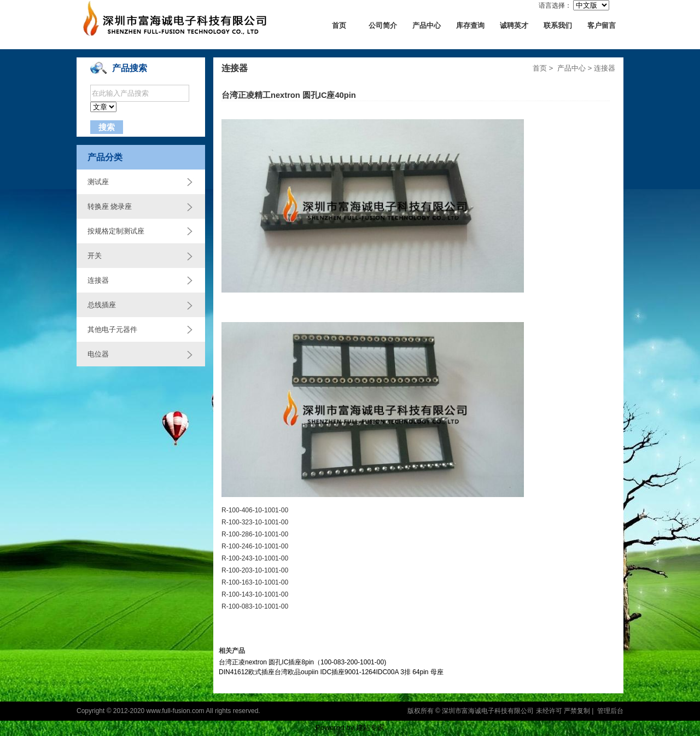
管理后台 (610, 711)
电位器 (98, 354)
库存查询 (470, 25)
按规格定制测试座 (116, 231)
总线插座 (102, 305)
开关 (95, 256)
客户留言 (602, 25)
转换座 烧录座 (110, 206)
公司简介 (383, 25)
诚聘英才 (514, 25)
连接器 (98, 280)
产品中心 (427, 25)
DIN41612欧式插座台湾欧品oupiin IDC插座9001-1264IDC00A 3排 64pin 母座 (331, 672)
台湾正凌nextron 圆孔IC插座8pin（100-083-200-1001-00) (302, 662)
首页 (339, 25)
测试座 (98, 182)
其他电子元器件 (112, 329)
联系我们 (558, 25)
